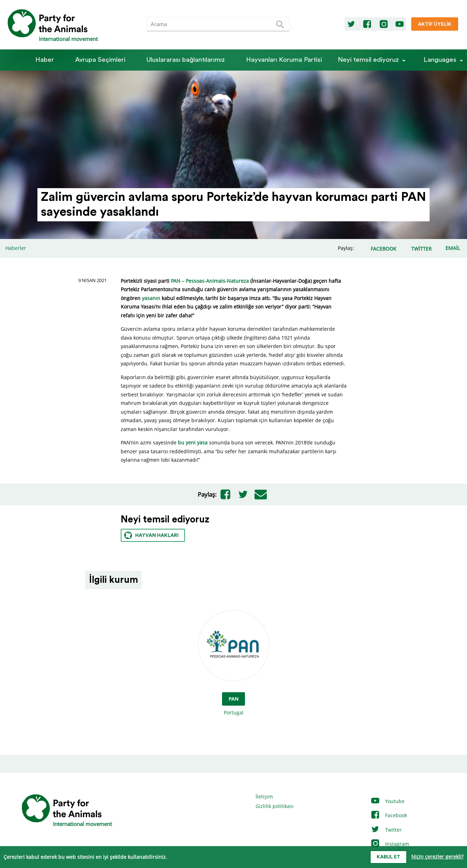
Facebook (389, 815)
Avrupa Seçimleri (100, 60)
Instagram (390, 844)
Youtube (387, 801)
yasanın (151, 298)
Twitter (386, 830)
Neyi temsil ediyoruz (368, 60)
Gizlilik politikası (275, 806)
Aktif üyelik (435, 24)
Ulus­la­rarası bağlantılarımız (186, 60)
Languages (440, 60)
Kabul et (388, 857)
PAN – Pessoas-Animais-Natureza (210, 281)
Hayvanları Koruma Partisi (284, 60)
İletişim (264, 797)
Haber (45, 60)
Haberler (16, 248)
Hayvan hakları (151, 535)
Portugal (234, 663)
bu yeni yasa (193, 442)
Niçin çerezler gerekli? (437, 857)
